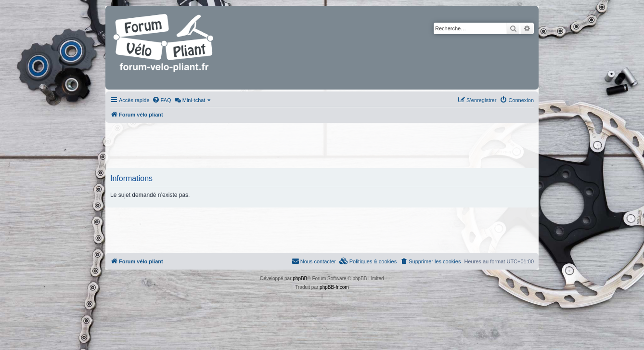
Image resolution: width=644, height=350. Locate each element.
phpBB (300, 279)
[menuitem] (162, 100)
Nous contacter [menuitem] (314, 261)
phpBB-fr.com (334, 287)
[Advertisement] (322, 146)
